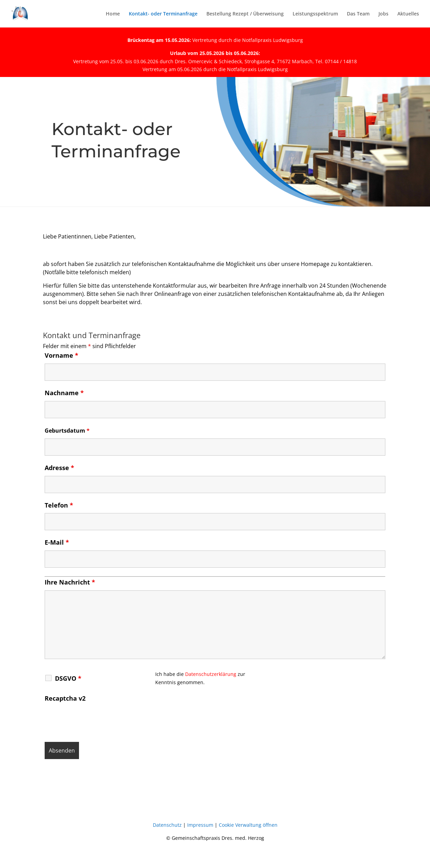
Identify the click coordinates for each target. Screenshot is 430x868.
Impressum (200, 825)
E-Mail (57, 542)
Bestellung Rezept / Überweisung (245, 14)
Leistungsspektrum (315, 14)
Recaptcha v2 (65, 698)
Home (113, 14)
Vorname (61, 355)
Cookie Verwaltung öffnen (248, 825)
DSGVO (68, 678)
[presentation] (97, 720)
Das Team (358, 14)
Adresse (59, 468)
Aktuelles (408, 14)
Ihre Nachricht (70, 582)
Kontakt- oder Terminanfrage (163, 14)
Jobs (383, 14)
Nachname (64, 393)
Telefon (59, 505)
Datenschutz (167, 825)
